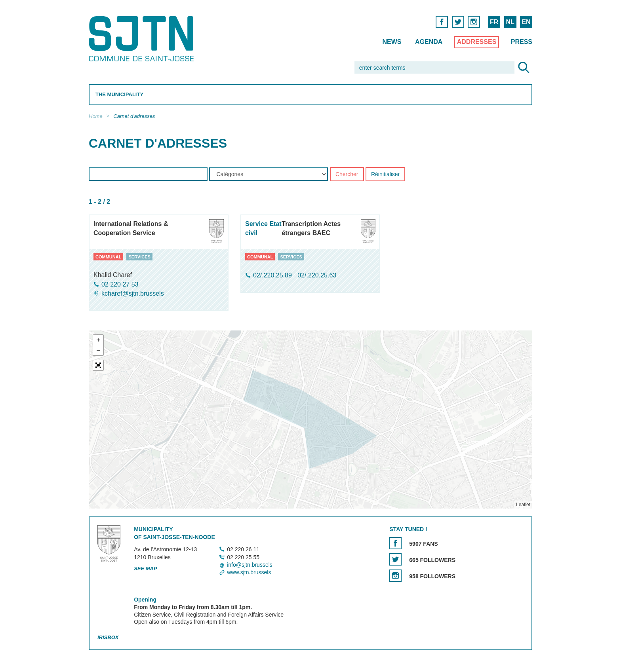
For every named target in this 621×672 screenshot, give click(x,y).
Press (522, 42)
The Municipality (119, 94)
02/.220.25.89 (273, 276)
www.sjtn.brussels (249, 572)
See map (146, 569)
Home (96, 116)
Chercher (347, 175)
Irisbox (108, 637)
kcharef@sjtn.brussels (133, 293)
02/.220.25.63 (317, 276)
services (139, 257)
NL (510, 22)
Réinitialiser (385, 175)
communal (108, 257)
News (392, 42)
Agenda (429, 42)
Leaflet (523, 505)
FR (494, 22)
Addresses (477, 42)
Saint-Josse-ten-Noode (143, 39)
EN (526, 22)
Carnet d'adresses (134, 116)
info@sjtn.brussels (250, 565)
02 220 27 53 (120, 284)
